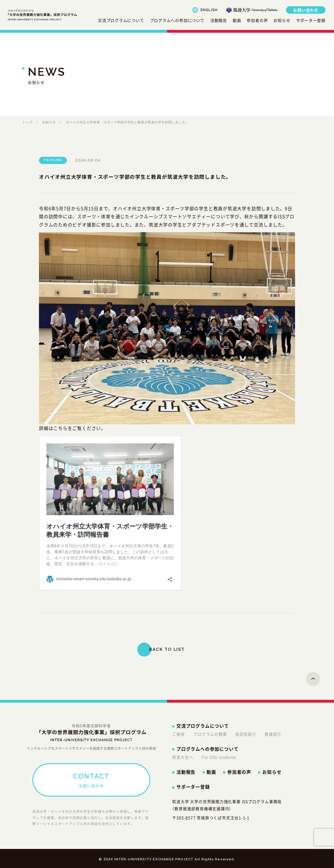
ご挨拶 (178, 734)
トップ (27, 122)
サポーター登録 (311, 20)
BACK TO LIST (167, 649)
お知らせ (282, 20)
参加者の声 (257, 20)
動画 (237, 20)
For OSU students (219, 757)
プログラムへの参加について (177, 20)
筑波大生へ (183, 757)
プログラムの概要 (210, 734)
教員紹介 (273, 734)
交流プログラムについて (121, 20)
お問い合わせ (306, 10)
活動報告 (219, 20)
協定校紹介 (246, 734)
